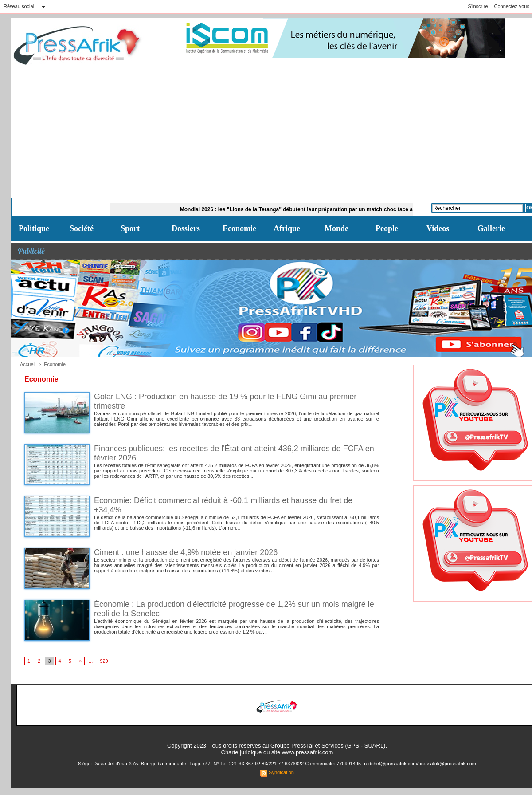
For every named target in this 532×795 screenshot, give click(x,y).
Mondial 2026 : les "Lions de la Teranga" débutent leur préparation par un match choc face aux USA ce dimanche (325, 209)
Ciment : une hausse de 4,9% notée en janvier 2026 (186, 552)
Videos (438, 228)
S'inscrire (478, 6)
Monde (336, 228)
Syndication (281, 772)
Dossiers (186, 228)
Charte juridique (242, 752)
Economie (239, 228)
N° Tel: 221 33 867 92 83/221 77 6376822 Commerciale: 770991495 (288, 764)
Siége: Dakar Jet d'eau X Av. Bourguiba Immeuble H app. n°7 (145, 764)
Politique (34, 228)
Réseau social (19, 6)
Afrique (287, 228)
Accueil (28, 364)
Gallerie (491, 228)
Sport (130, 228)
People (387, 228)
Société (82, 228)
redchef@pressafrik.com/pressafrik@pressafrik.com (420, 764)
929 (104, 661)
